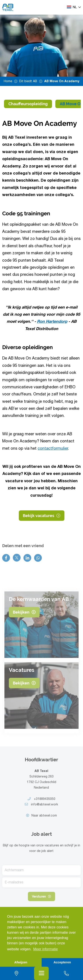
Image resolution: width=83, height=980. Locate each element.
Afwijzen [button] (21, 962)
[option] (41, 46)
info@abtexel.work (41, 807)
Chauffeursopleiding (28, 104)
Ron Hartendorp (52, 322)
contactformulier (53, 449)
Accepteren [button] (62, 962)
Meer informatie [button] (45, 949)
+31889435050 (41, 802)
